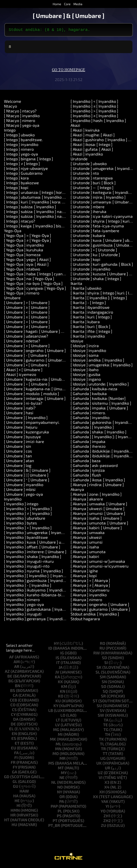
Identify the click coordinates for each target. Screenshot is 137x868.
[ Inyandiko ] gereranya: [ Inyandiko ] (37, 620)
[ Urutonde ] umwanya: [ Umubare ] (102, 203)
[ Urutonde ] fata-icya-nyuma (97, 227)
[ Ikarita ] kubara (85, 323)
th (107, 736)
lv (58, 726)
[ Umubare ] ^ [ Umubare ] (27, 481)
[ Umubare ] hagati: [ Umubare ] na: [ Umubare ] (46, 333)
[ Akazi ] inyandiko (87, 156)
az (7, 673)
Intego (10, 132)
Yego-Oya (13, 232)
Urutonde (79, 160)
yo (103, 813)
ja (61, 669)
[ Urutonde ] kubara (88, 237)
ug (103, 760)
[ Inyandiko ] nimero (22, 601)
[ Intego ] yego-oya (21, 156)
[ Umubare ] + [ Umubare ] (27, 347)
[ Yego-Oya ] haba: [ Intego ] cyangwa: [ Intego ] (46, 275)
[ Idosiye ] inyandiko (88, 352)
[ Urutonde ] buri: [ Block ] (93, 184)
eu (14, 749)
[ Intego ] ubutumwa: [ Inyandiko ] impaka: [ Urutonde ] (53, 199)
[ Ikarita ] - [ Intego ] (88, 304)
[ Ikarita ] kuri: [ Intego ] (91, 318)
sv (102, 712)
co (13, 706)
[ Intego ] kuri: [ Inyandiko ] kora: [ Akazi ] (40, 203)
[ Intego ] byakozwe (21, 184)
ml (59, 745)
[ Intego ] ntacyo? (20, 223)
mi (60, 736)
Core (67, 4)
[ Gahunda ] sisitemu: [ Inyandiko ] (101, 405)
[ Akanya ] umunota (88, 553)
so (104, 688)
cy (13, 716)
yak (105, 803)
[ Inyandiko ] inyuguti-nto (27, 568)
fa (16, 754)
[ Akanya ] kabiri (85, 558)
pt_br (54, 827)
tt (105, 755)
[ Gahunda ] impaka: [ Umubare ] (99, 409)
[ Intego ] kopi (16, 189)
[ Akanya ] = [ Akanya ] (90, 582)
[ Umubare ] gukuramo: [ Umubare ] (35, 362)
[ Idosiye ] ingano (86, 381)
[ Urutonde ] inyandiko (90, 271)
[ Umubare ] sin (18, 448)
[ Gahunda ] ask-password (94, 467)
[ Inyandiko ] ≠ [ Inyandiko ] (28, 515)
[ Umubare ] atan (19, 462)
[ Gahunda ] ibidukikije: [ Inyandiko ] (102, 453)
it (58, 664)
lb (51, 712)
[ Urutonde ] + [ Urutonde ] (94, 251)
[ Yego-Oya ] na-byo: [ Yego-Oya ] (33, 285)
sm (103, 678)
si (106, 664)
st (95, 702)
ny (60, 793)
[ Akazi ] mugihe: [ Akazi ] (93, 136)
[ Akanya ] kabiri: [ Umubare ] (96, 529)
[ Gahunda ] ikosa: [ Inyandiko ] (98, 481)
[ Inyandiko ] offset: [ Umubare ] (32, 548)
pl (60, 813)
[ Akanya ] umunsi (87, 544)
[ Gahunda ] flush (86, 477)
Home (57, 4)
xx (96, 798)
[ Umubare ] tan (18, 457)
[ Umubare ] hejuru (21, 429)
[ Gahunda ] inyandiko (90, 419)
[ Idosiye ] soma (85, 357)
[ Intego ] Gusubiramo (23, 175)
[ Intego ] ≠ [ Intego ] (22, 165)
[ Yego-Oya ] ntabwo (22, 271)
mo (56, 755)
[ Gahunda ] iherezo (88, 448)
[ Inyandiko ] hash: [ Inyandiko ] (98, 122)
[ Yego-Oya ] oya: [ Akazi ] (26, 266)
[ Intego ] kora (16, 179)
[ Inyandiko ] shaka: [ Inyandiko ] (33, 558)
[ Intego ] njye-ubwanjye (26, 170)
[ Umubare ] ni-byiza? (23, 405)
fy (15, 769)
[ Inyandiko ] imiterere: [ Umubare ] (35, 553)
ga (15, 773)
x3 (107, 784)
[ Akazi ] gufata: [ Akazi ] (92, 151)
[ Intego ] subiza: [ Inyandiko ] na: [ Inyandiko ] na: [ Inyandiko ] (59, 218)
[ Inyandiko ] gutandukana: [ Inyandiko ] (39, 611)
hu (14, 826)
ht (7, 821)
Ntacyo (10, 108)
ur (108, 769)
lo (63, 717)
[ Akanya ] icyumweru (90, 592)
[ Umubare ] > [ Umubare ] (27, 304)
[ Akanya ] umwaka (88, 534)
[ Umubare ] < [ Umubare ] (27, 314)
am (17, 663)
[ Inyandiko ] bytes (20, 524)
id (50, 650)
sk (99, 669)
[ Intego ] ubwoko (19, 136)
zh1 (107, 817)
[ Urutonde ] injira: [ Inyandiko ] (98, 199)
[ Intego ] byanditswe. (23, 141)
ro (103, 645)
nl (54, 784)
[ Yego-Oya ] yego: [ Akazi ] (27, 261)
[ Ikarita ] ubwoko (86, 290)
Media (78, 4)
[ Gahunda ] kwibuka (89, 395)
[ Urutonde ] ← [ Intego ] (92, 189)
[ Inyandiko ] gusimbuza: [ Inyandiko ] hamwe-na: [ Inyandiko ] (59, 582)
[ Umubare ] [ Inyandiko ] (26, 419)
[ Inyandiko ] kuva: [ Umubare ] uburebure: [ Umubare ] (52, 544)
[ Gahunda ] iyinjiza (88, 472)
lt (58, 721)
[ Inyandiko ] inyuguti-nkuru (29, 563)
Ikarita (76, 285)
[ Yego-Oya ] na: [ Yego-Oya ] (29, 280)
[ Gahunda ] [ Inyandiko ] (92, 429)
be (10, 678)
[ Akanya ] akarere (87, 500)
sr (103, 698)
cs (14, 711)
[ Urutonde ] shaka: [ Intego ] (96, 280)
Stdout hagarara (85, 620)
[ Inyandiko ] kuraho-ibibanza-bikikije (37, 596)
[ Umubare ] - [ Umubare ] (27, 357)
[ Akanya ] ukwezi (86, 539)
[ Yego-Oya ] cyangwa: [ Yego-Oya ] (35, 290)
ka (57, 678)
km (64, 688)
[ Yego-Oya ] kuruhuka (24, 251)
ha (16, 797)
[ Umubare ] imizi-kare (24, 443)
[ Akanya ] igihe (84, 572)
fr (13, 764)
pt (55, 822)
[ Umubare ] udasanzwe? (26, 338)
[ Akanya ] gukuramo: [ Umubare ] (100, 611)
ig (62, 654)
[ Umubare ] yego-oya (23, 496)
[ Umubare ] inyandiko (24, 486)
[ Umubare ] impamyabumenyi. (32, 424)
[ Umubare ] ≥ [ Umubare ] (27, 309)
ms (51, 765)
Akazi (75, 127)
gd (7, 778)
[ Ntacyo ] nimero (20, 122)
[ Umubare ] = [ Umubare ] (27, 323)
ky (56, 707)
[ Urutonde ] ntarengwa (92, 179)
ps (59, 817)
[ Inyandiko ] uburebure (25, 520)
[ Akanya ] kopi (84, 577)
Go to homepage (68, 71)
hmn (15, 812)
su (99, 707)
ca (15, 697)
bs (13, 692)
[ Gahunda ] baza (86, 462)
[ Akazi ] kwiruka (85, 132)
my (64, 774)
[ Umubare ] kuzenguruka (26, 433)
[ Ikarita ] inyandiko (88, 338)
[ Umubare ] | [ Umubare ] (26, 477)
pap (54, 808)
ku (58, 702)
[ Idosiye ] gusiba (85, 376)
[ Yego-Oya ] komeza (22, 256)
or (62, 798)
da (16, 721)
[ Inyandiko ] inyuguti (23, 615)
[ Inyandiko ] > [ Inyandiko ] (94, 112)
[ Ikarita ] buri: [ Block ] (90, 328)
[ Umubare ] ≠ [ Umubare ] (27, 328)
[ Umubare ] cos (18, 453)
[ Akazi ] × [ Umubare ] (23, 371)
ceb (13, 702)
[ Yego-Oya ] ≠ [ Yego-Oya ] (28, 242)
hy (56, 645)
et (17, 745)
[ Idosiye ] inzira (85, 347)
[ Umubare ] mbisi (20, 491)
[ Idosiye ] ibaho (85, 371)
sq (105, 693)
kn (63, 693)
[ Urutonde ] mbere (88, 208)
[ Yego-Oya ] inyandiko (24, 247)
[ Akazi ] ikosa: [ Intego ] (92, 146)
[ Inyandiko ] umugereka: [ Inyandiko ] (37, 534)
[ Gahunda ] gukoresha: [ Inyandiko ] (103, 424)
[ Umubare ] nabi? (20, 409)
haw (24, 793)
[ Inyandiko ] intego (21, 505)
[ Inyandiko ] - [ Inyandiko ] (28, 587)
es (14, 740)
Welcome (13, 103)
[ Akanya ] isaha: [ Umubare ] (96, 520)
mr (63, 760)
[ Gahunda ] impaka (88, 443)
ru (102, 650)
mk (53, 741)
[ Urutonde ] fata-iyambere (95, 232)
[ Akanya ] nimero (86, 601)
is (57, 659)
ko (61, 698)
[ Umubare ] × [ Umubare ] (27, 366)
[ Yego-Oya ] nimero (22, 294)
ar (17, 668)
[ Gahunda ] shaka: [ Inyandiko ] (99, 433)
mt (61, 769)
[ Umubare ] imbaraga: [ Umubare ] (35, 400)
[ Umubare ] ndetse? (22, 342)
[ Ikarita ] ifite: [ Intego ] (91, 333)
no (60, 789)
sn (104, 683)
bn (18, 687)
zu (103, 827)
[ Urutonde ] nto (85, 175)
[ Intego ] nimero (19, 151)
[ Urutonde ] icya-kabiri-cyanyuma (102, 218)
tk (101, 741)
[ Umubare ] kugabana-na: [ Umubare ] (38, 390)
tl (102, 745)
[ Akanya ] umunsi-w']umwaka (98, 563)
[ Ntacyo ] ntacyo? (20, 112)
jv (57, 674)
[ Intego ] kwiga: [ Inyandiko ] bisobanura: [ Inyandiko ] (52, 227)
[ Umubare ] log (18, 467)
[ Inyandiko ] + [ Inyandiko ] (28, 529)
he (17, 802)
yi (107, 808)
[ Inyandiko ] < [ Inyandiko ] (94, 103)
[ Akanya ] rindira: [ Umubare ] (97, 486)
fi (16, 759)
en (14, 735)
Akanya (77, 491)
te (105, 726)
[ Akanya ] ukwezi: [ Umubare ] (98, 510)
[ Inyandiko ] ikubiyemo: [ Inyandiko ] (36, 592)
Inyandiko (13, 500)
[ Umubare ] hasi (19, 414)
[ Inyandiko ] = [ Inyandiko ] (28, 510)
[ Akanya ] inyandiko (89, 596)
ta (106, 721)
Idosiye (77, 342)
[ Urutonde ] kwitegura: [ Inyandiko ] (103, 194)
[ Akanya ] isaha (85, 548)
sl (98, 674)
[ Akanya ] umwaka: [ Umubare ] (99, 505)
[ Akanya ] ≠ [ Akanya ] (90, 587)
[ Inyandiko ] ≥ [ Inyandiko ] (94, 117)
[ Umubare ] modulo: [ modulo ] (32, 395)
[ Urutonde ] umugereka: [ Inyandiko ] (104, 170)
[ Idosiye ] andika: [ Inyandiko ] (97, 362)
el (11, 730)
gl (15, 783)
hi (19, 807)
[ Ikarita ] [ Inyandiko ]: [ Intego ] (99, 299)
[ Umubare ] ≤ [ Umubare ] (27, 318)
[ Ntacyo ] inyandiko (22, 117)
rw (97, 654)
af (12, 658)
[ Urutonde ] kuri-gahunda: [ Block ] (102, 266)
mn (58, 750)
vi (101, 779)
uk (99, 765)
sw (101, 717)
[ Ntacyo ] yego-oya (22, 127)
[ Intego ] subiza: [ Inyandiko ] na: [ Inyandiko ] (45, 213)
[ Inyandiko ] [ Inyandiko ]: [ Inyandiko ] (38, 577)
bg (11, 682)
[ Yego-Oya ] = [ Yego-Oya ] (28, 237)
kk (60, 683)
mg (56, 731)
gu (16, 788)
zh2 (107, 822)
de (13, 725)
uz (100, 774)
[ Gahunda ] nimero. (88, 414)
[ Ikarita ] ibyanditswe (90, 309)
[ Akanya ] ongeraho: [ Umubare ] (100, 606)
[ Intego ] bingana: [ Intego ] (29, 160)
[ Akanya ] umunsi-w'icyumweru (100, 568)
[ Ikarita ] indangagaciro (92, 314)
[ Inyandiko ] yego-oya (24, 606)
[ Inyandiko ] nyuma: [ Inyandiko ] (34, 572)
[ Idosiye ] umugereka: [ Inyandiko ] (102, 366)
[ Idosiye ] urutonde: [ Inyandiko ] (100, 385)
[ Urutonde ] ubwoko (89, 165)
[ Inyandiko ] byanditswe (26, 539)
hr (13, 816)
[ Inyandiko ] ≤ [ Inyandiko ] (94, 108)
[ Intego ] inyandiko (21, 146)
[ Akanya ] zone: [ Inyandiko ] (96, 496)
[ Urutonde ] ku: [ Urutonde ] (95, 256)
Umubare (12, 299)
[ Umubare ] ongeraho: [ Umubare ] (35, 352)
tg (106, 731)
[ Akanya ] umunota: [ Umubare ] (99, 524)
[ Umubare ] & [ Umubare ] (27, 472)
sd (104, 659)
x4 (107, 789)
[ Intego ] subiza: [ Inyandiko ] (30, 208)
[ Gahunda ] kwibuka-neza (94, 390)
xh (102, 793)
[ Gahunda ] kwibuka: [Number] (98, 400)
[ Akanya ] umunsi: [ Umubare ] (98, 515)
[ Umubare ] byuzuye (22, 438)
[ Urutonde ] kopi (85, 261)
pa (62, 803)
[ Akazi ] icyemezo (20, 376)
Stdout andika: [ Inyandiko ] (95, 615)
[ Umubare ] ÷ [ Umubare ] (27, 385)
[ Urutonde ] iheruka (88, 213)
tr (103, 750)
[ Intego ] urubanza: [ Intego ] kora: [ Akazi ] (42, 194)
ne (62, 779)
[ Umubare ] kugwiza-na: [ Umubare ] (37, 381)
